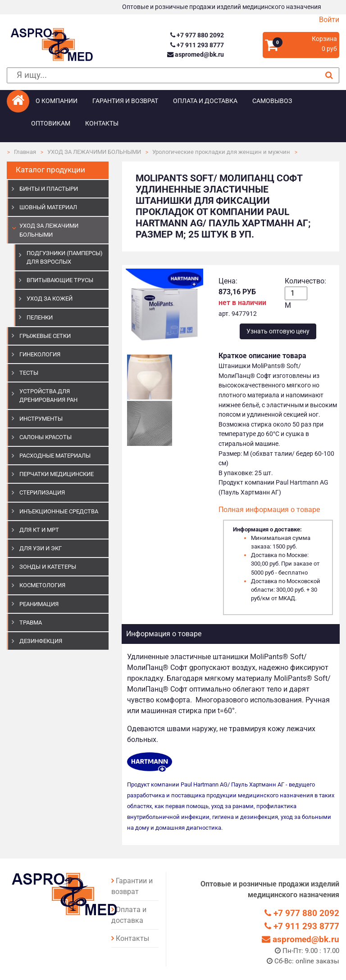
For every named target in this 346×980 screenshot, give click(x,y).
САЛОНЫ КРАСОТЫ (46, 437)
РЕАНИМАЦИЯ (39, 604)
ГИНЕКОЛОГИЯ (40, 354)
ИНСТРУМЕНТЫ (41, 419)
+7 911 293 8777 (197, 45)
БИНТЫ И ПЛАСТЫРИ (49, 189)
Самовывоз (272, 101)
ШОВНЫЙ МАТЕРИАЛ (48, 207)
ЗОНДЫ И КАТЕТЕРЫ (48, 567)
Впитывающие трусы (60, 280)
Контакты (102, 124)
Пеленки (40, 317)
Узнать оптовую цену (278, 331)
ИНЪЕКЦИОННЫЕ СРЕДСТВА (59, 511)
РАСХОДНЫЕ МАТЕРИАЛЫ (55, 456)
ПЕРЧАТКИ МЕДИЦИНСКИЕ (57, 474)
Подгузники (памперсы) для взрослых (65, 257)
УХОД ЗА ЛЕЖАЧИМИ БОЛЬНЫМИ (94, 152)
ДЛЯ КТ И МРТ (39, 530)
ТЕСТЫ (29, 373)
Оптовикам (51, 124)
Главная (25, 152)
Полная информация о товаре (269, 510)
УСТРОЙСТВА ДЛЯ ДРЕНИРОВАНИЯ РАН (48, 396)
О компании (57, 101)
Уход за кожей (50, 299)
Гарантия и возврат (125, 101)
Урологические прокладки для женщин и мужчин (221, 152)
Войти (329, 20)
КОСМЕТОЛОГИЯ (42, 585)
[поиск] (173, 75)
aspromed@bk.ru (196, 55)
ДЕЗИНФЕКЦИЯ (41, 641)
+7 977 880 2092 (197, 35)
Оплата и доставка (205, 101)
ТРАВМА (31, 623)
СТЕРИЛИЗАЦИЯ (42, 492)
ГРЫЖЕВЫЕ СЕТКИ (45, 336)
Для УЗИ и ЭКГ (41, 548)
